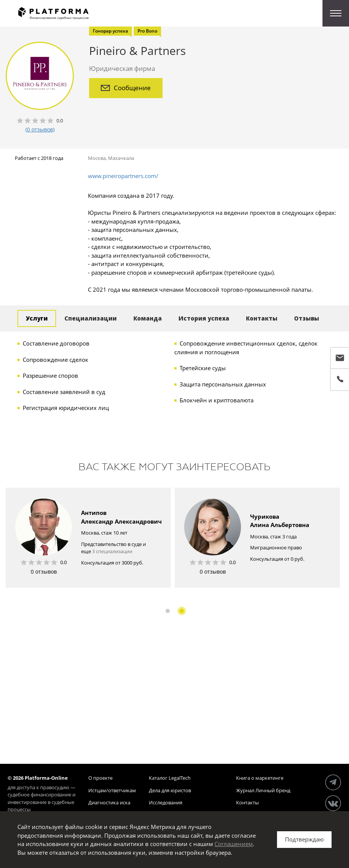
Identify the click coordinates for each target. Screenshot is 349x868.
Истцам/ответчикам (112, 790)
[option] (88, 538)
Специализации (91, 318)
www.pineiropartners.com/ (123, 176)
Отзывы (307, 318)
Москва (97, 158)
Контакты (262, 318)
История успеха (204, 318)
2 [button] (182, 611)
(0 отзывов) (40, 129)
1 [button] (168, 611)
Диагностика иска (109, 802)
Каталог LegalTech (170, 778)
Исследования (166, 802)
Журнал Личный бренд (263, 790)
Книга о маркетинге (260, 778)
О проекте (100, 778)
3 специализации (112, 551)
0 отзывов (44, 572)
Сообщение (126, 88)
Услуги (37, 318)
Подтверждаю (304, 839)
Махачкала (121, 158)
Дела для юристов (170, 790)
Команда (148, 318)
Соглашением (234, 844)
